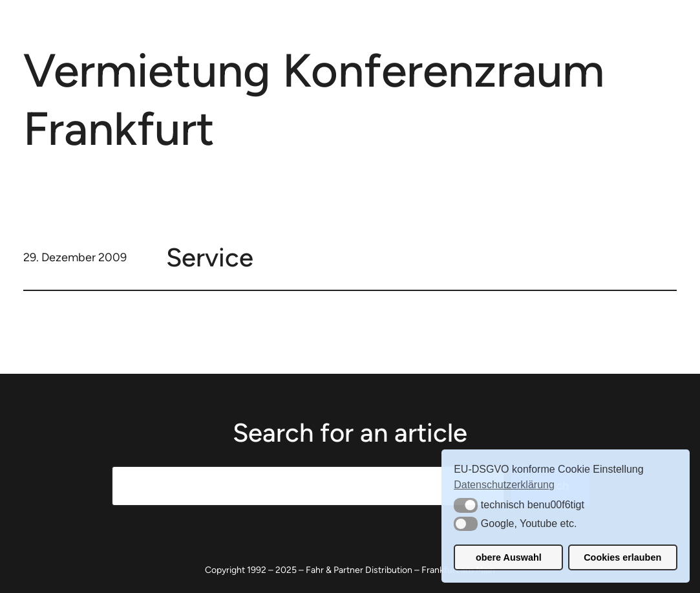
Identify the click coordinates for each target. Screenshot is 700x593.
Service (210, 257)
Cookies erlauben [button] (622, 557)
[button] (466, 505)
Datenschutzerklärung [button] (504, 485)
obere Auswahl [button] (509, 557)
